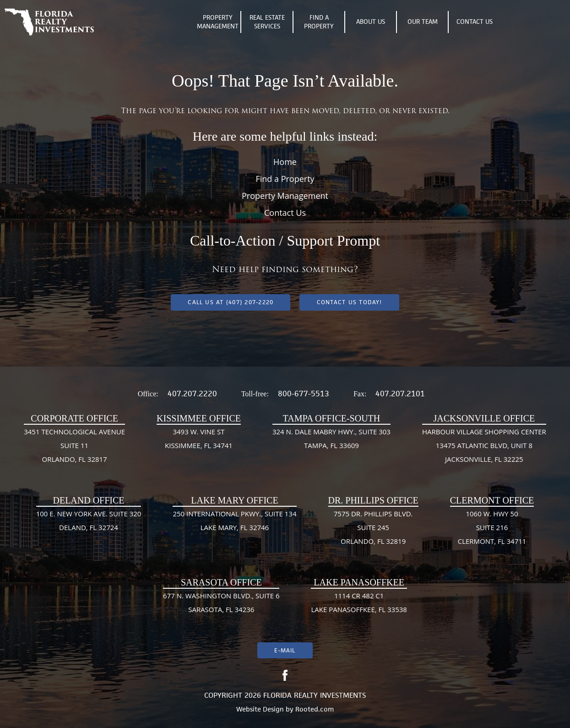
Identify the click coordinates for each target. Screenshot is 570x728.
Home (285, 162)
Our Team (423, 22)
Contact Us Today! (350, 302)
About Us (371, 22)
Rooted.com (315, 709)
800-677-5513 (304, 394)
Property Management (218, 22)
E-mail (285, 650)
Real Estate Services (267, 22)
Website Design (260, 709)
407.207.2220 (192, 394)
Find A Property (319, 22)
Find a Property (285, 179)
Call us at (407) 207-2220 (231, 302)
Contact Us (475, 22)
